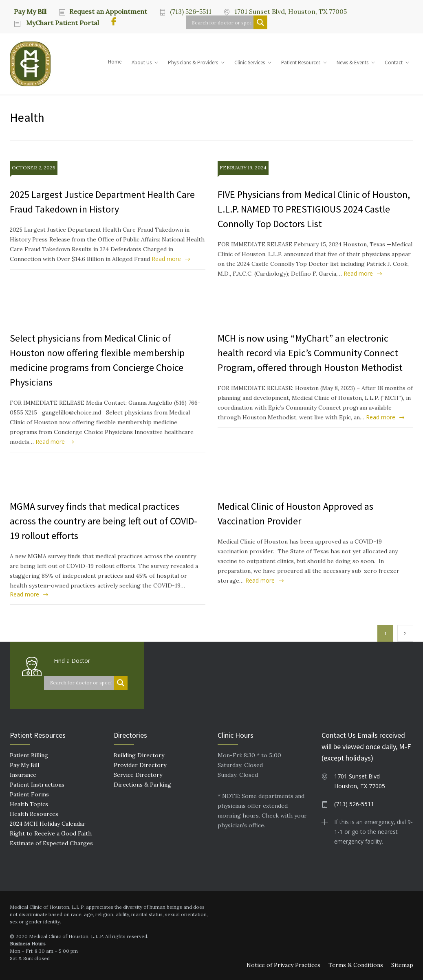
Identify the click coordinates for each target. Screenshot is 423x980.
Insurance (23, 775)
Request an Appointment (108, 11)
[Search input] (222, 22)
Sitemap (402, 965)
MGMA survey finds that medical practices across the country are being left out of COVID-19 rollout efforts (104, 521)
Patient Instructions (37, 785)
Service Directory (138, 775)
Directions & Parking (142, 785)
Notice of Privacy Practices (283, 965)
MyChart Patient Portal (62, 23)
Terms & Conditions (356, 965)
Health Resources (34, 814)
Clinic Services (250, 62)
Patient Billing (29, 755)
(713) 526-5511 (191, 11)
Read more (166, 259)
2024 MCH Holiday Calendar (48, 824)
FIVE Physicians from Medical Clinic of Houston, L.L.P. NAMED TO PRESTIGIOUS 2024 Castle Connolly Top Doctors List (314, 209)
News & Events (352, 62)
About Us (142, 62)
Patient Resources (301, 62)
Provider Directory (140, 765)
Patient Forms (29, 794)
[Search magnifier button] (260, 22)
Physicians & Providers (193, 62)
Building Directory (139, 755)
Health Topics (29, 804)
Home (115, 62)
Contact (394, 62)
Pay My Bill (30, 11)
